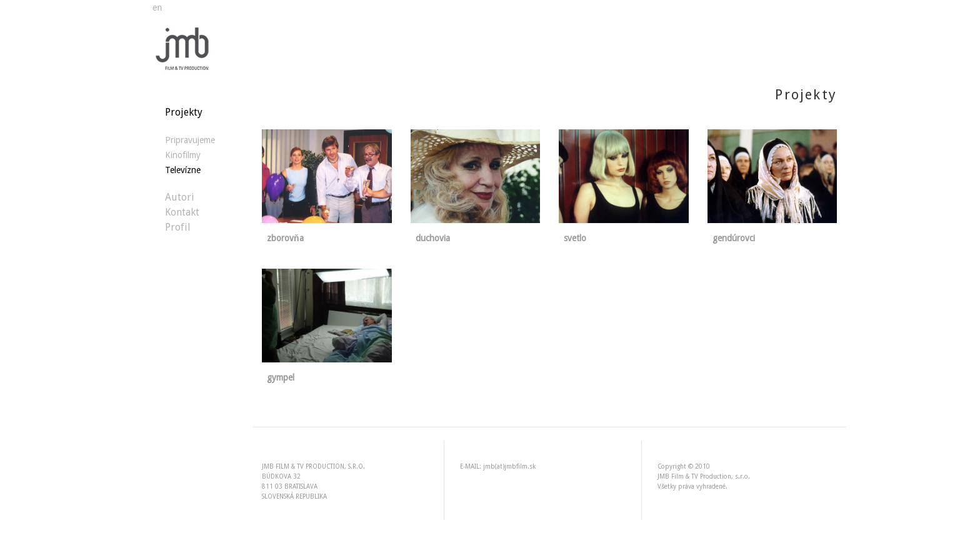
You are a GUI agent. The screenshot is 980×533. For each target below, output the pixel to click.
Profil (178, 227)
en (157, 7)
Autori (180, 197)
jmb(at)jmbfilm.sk (509, 466)
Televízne (183, 170)
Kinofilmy (183, 155)
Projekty (184, 112)
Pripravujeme (190, 140)
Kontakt (182, 212)
